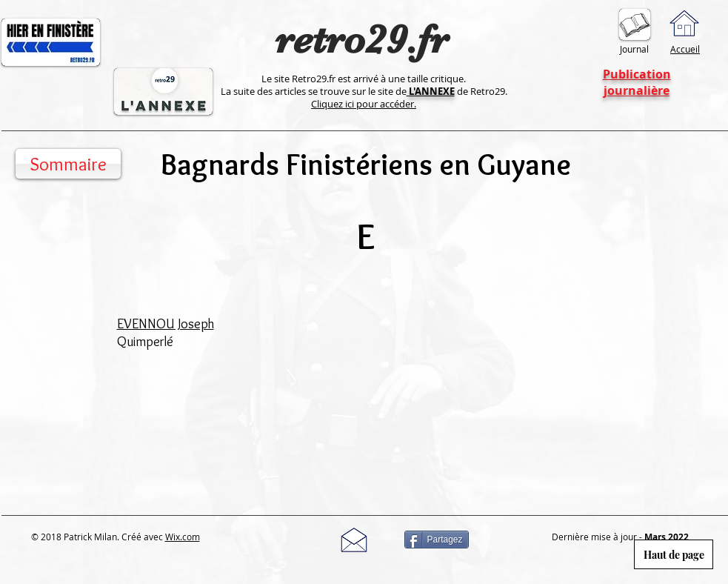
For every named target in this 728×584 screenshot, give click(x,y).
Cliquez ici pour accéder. (364, 104)
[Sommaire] (68, 164)
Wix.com (183, 537)
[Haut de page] (674, 554)
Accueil (685, 49)
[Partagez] (437, 540)
